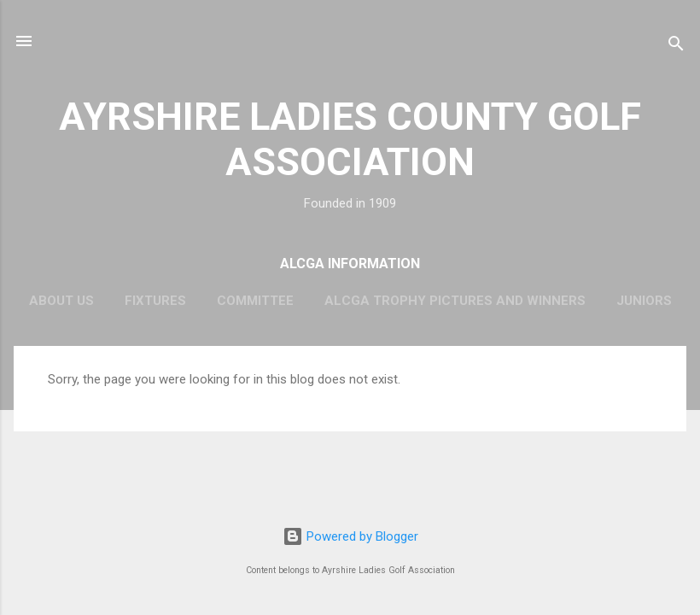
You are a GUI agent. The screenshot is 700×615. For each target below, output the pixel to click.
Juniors (644, 301)
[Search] (676, 47)
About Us (61, 301)
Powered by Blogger (350, 536)
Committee (255, 301)
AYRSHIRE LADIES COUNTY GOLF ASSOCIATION (350, 139)
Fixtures (155, 301)
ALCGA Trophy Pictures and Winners (455, 301)
